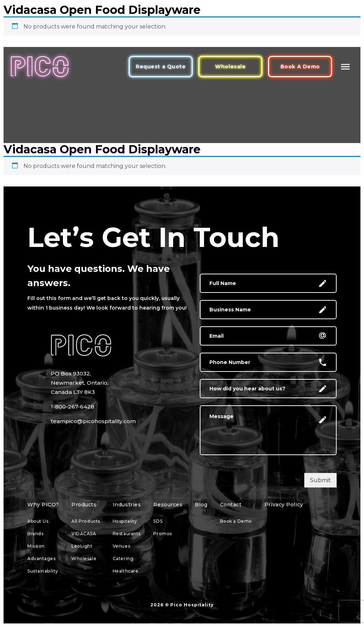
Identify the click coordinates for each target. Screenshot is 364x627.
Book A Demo (300, 67)
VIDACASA (84, 534)
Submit (320, 480)
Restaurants (127, 534)
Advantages (42, 558)
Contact (231, 505)
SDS (158, 521)
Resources (168, 505)
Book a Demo (236, 521)
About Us (38, 521)
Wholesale (230, 67)
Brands (35, 534)
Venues (121, 546)
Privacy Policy (284, 505)
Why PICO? (43, 505)
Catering (123, 558)
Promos (162, 534)
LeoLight (82, 546)
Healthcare (126, 571)
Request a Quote (161, 67)
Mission (36, 546)
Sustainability (43, 571)
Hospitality (125, 521)
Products (84, 505)
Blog (201, 505)
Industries (127, 505)
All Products (86, 521)
